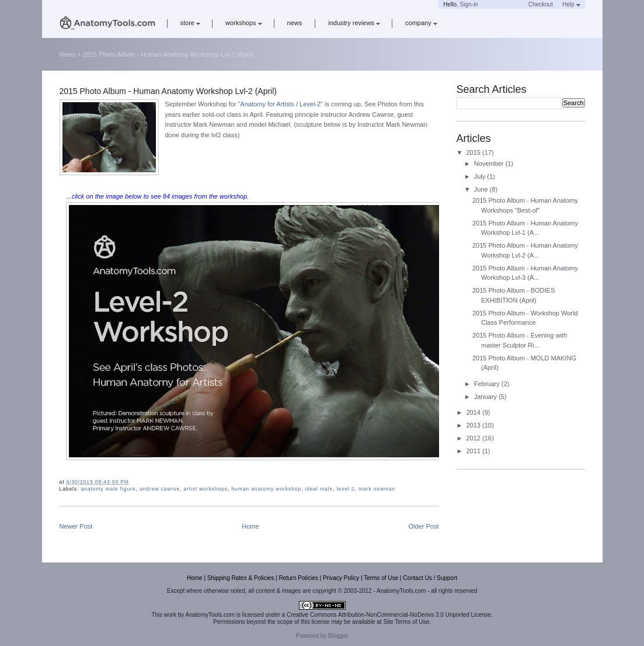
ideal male (319, 489)
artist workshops (206, 489)
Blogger (338, 636)
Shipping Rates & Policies (241, 578)
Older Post (424, 526)
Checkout (541, 4)
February (488, 384)
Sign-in (469, 4)
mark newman (377, 489)
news (295, 23)
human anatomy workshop (266, 489)
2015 (475, 152)
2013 (475, 425)
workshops (244, 23)
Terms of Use (381, 578)
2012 (475, 438)
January (486, 397)
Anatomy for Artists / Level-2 (281, 104)
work (170, 615)
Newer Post (76, 526)
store (190, 23)
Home (250, 526)
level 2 (346, 489)
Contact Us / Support (430, 578)
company (421, 23)
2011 (475, 451)
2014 (475, 412)
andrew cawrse (160, 489)
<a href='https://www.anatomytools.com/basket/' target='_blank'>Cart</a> (503, 4)
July (481, 176)
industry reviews (354, 23)
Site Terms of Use (406, 622)
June (482, 189)
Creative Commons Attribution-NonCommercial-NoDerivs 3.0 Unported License (389, 615)
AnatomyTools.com (210, 615)
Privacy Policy (341, 578)
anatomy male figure (108, 489)
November (490, 164)
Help (571, 4)
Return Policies (298, 578)
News (68, 54)
